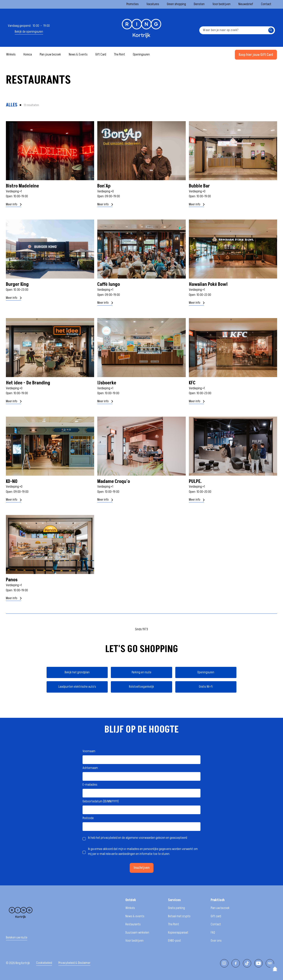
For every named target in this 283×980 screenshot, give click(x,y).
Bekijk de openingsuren (29, 32)
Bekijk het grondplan (77, 672)
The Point (119, 55)
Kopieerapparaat (178, 933)
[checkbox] (84, 839)
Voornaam (89, 751)
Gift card (216, 916)
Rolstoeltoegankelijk (141, 687)
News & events (135, 916)
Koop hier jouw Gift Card (256, 55)
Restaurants (133, 924)
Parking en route (141, 672)
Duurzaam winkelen (137, 933)
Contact (266, 4)
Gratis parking (176, 908)
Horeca (28, 55)
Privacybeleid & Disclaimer (74, 963)
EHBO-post (175, 941)
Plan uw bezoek (220, 908)
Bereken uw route (17, 938)
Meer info (13, 204)
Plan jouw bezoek (50, 55)
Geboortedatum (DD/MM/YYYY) (101, 801)
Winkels (11, 55)
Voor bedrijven (221, 4)
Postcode (88, 818)
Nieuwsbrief (246, 4)
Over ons (216, 941)
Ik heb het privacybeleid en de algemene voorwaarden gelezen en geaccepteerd (138, 838)
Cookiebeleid (44, 963)
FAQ (213, 933)
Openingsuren (141, 55)
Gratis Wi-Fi (206, 687)
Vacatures (153, 4)
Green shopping (176, 4)
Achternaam (90, 768)
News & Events (78, 55)
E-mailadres (90, 785)
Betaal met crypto (179, 916)
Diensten (199, 4)
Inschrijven (142, 868)
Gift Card (101, 55)
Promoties (132, 4)
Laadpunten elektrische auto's (77, 687)
